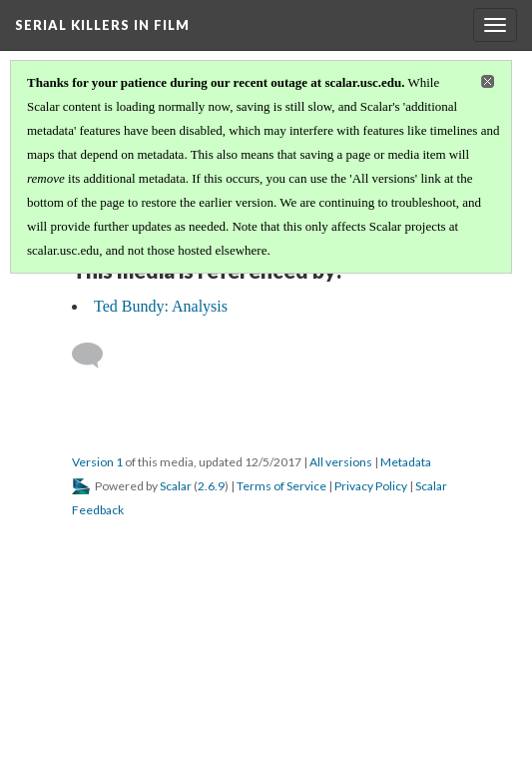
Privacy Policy (371, 486)
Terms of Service (281, 486)
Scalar (176, 486)
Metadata (406, 462)
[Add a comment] (96, 356)
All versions (341, 462)
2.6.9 (211, 486)
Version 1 (97, 462)
